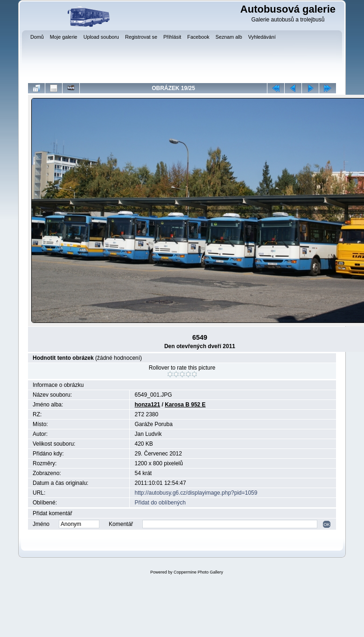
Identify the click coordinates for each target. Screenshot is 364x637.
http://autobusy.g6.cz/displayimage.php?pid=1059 (196, 493)
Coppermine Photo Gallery (198, 572)
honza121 (147, 405)
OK (327, 524)
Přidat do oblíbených (160, 503)
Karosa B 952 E (185, 405)
